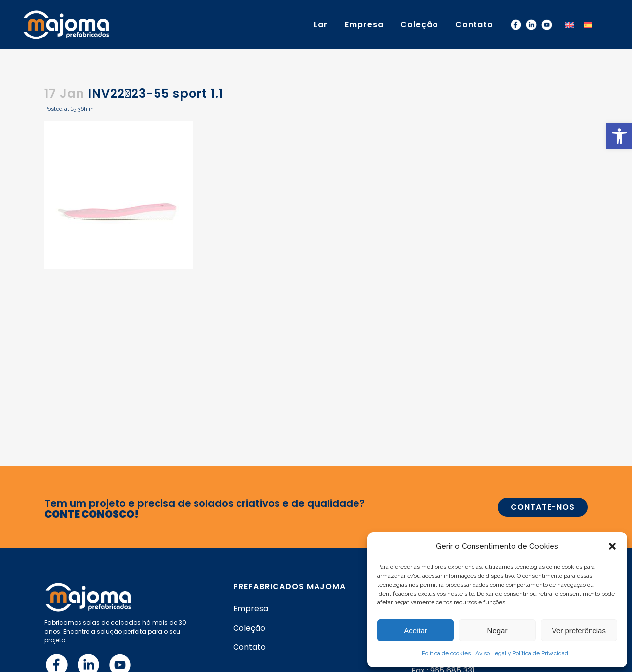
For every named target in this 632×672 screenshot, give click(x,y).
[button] (619, 136)
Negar (497, 630)
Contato (249, 647)
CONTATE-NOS (543, 507)
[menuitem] (569, 24)
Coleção (249, 628)
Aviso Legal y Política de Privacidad (522, 653)
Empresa (251, 609)
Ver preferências (579, 630)
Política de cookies (446, 653)
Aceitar (415, 630)
